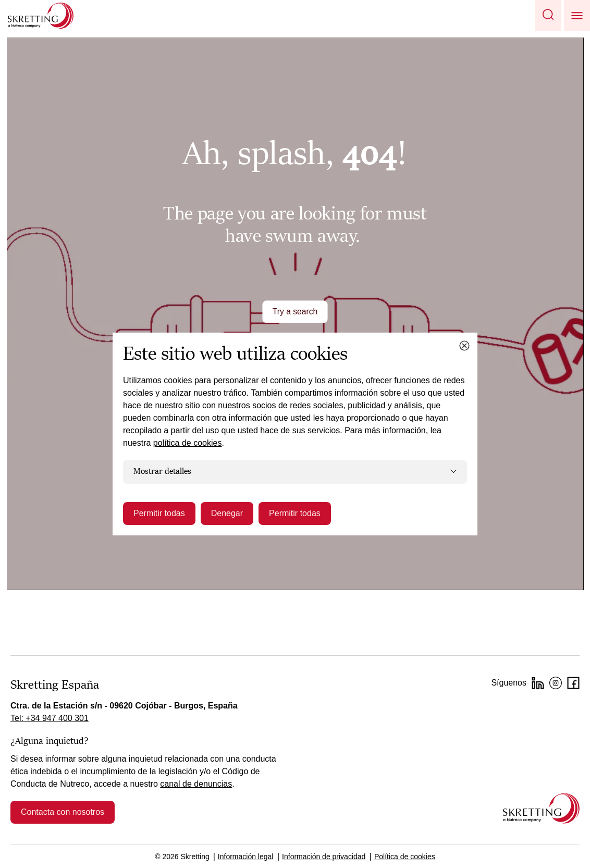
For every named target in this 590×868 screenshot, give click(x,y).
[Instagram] (556, 683)
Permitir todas (159, 513)
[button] (548, 16)
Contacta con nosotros (63, 812)
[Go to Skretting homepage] (41, 16)
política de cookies (188, 443)
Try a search (295, 311)
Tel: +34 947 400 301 (50, 718)
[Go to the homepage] (541, 808)
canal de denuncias (196, 784)
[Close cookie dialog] (464, 346)
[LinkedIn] (538, 683)
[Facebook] (573, 683)
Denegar (227, 513)
